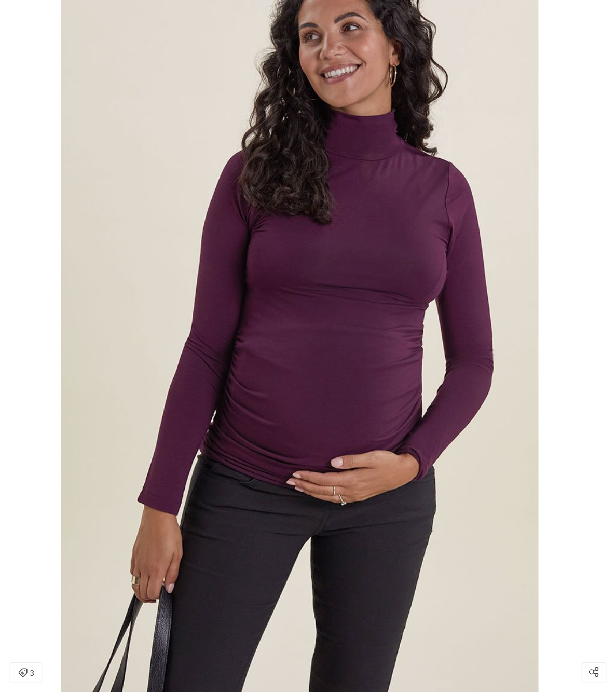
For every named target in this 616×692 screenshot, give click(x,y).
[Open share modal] (594, 672)
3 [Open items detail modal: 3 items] (26, 673)
